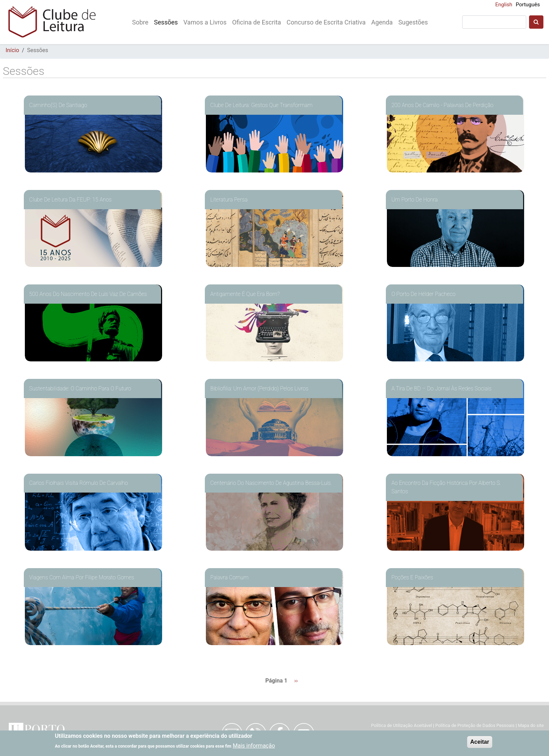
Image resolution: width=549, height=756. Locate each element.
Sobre (140, 22)
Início (12, 50)
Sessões (166, 22)
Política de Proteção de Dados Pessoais (475, 725)
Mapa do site (531, 725)
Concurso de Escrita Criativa (326, 22)
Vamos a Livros (205, 22)
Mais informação (254, 746)
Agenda (382, 22)
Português (528, 5)
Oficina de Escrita (257, 22)
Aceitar (480, 742)
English (504, 5)
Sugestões (413, 22)
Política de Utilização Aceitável (402, 725)
